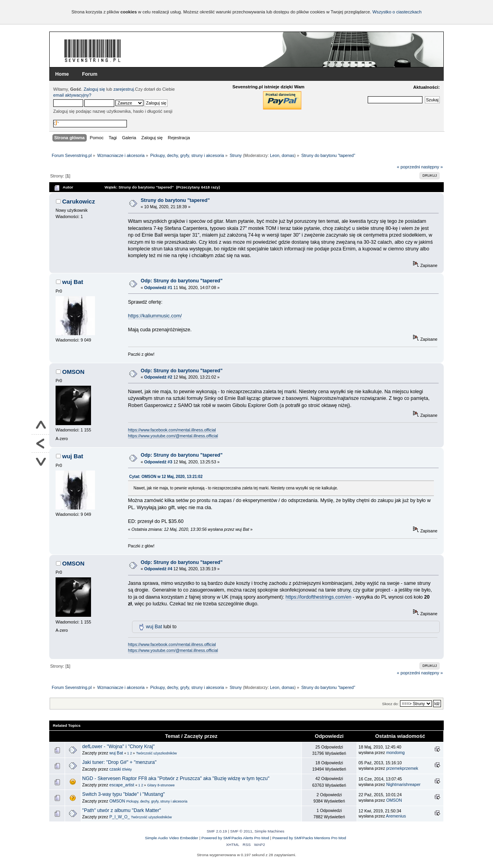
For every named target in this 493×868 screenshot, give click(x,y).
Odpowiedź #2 (158, 377)
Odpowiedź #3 (158, 462)
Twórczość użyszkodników (156, 753)
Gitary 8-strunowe (161, 785)
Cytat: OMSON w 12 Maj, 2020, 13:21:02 (166, 477)
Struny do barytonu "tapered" (175, 200)
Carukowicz (79, 201)
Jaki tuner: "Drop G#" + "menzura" (120, 762)
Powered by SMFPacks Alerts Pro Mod (235, 838)
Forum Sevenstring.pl (93, 50)
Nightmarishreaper (403, 784)
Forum (90, 74)
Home (62, 74)
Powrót (40, 444)
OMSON (73, 372)
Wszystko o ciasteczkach (397, 12)
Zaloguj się (94, 89)
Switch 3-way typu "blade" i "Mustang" (124, 794)
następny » (432, 167)
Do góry (40, 426)
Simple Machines (270, 831)
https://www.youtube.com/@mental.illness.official (173, 436)
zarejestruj (124, 89)
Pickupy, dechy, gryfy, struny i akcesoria (157, 801)
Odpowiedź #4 (158, 569)
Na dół (40, 462)
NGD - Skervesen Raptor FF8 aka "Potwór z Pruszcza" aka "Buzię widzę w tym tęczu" (176, 778)
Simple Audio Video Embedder (172, 838)
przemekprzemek (402, 768)
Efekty (127, 769)
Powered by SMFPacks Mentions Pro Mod (309, 838)
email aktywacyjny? (72, 95)
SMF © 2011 (241, 831)
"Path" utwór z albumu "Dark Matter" (122, 810)
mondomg (395, 752)
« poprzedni (408, 167)
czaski (115, 769)
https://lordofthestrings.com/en (319, 597)
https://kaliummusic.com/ (155, 316)
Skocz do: (391, 704)
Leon (275, 155)
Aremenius (396, 816)
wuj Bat (73, 282)
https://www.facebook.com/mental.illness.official (172, 430)
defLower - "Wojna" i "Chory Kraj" (119, 747)
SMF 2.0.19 (217, 831)
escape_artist (122, 785)
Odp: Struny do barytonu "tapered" (182, 281)
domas (288, 155)
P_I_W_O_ (119, 817)
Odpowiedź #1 (158, 287)
